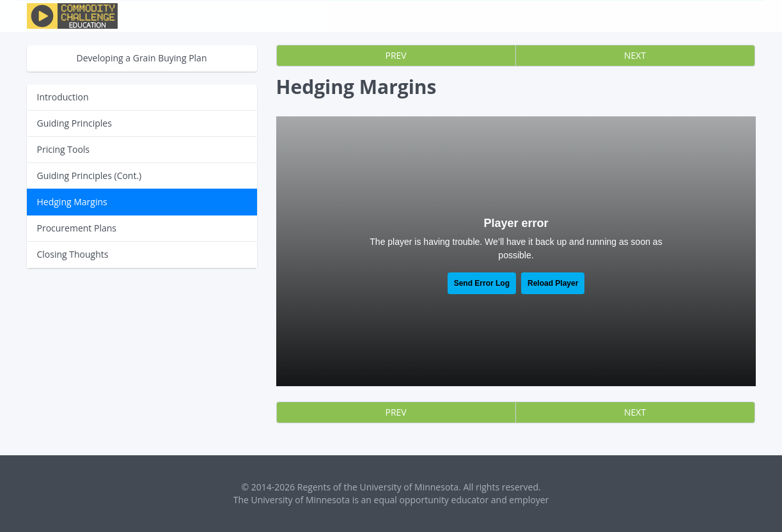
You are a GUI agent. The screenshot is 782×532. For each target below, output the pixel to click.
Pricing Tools (64, 149)
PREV (396, 55)
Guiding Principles (74, 123)
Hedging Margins (72, 202)
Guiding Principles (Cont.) (90, 176)
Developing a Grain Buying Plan (142, 58)
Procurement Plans (77, 228)
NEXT (635, 55)
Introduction (63, 97)
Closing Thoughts (73, 254)
